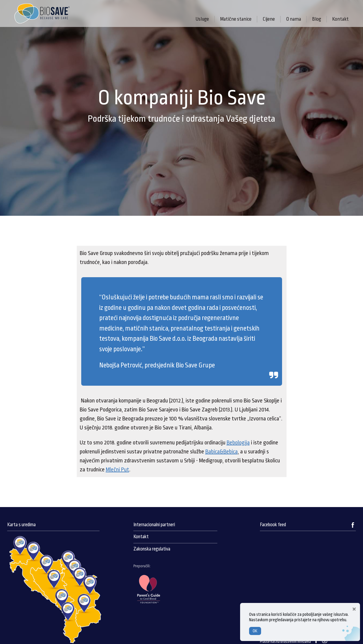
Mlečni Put (118, 470)
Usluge (202, 19)
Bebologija (238, 443)
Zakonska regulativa (152, 549)
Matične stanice (236, 19)
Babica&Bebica (222, 452)
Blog (317, 19)
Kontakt (340, 19)
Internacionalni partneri (154, 525)
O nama (293, 19)
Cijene (269, 19)
